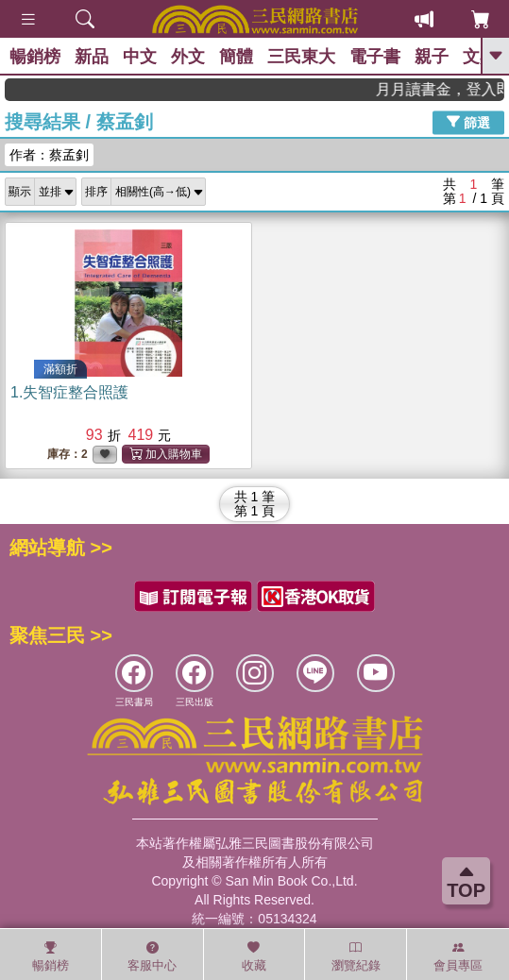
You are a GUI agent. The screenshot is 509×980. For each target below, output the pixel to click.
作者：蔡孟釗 (49, 155)
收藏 (254, 956)
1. (69, 392)
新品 (92, 57)
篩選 (468, 122)
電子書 (375, 57)
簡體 (236, 57)
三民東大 (301, 57)
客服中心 (152, 956)
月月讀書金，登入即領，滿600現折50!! (448, 89)
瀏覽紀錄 (356, 956)
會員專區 (458, 956)
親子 (432, 57)
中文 (140, 57)
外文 (188, 57)
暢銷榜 (35, 57)
